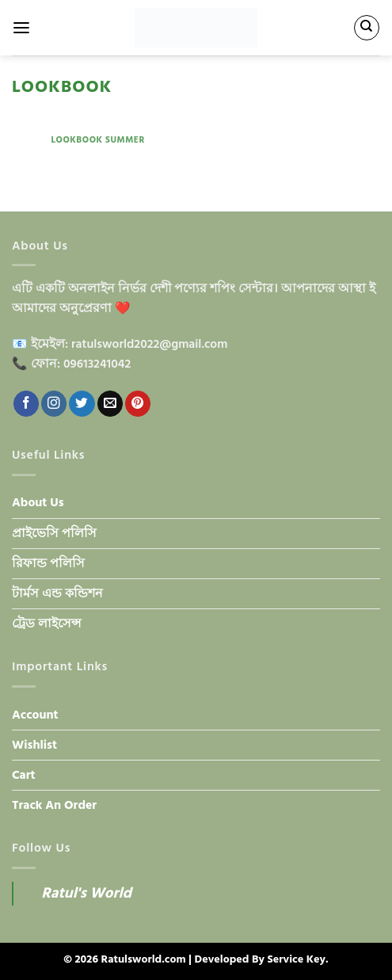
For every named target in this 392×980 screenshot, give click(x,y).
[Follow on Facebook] (26, 404)
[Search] (366, 27)
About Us (38, 503)
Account (35, 715)
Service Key (297, 959)
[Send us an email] (110, 404)
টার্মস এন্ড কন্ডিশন (57, 594)
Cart (24, 775)
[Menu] (21, 28)
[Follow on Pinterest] (138, 404)
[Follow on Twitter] (82, 404)
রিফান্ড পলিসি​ (48, 564)
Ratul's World (86, 893)
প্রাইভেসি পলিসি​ (54, 534)
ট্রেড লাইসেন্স (47, 624)
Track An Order (54, 805)
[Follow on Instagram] (54, 404)
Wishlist (34, 745)
